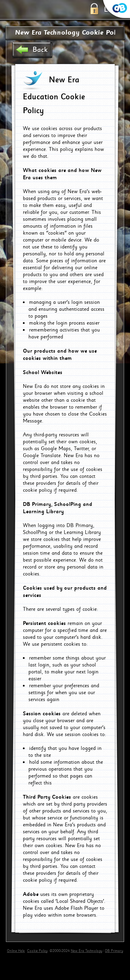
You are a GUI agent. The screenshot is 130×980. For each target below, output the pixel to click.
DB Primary (114, 951)
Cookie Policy (37, 951)
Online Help (16, 951)
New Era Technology (86, 951)
